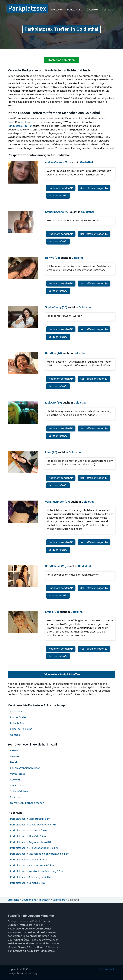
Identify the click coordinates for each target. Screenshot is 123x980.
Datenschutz (108, 970)
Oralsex (15, 757)
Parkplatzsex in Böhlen (27, 883)
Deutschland (75, 10)
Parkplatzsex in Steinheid (29, 860)
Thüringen (45, 900)
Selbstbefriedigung (21, 729)
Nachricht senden (61, 188)
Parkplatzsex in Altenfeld (28, 837)
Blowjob (15, 751)
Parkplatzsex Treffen (20, 126)
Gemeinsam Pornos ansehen (27, 803)
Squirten (15, 797)
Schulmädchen (19, 792)
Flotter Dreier (18, 717)
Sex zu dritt (17, 786)
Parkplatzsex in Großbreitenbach (34, 848)
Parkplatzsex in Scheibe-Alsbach (33, 825)
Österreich (93, 10)
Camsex (15, 735)
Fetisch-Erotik (18, 723)
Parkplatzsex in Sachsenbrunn (32, 866)
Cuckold (15, 780)
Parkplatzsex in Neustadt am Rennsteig (37, 872)
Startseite (57, 10)
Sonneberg (59, 900)
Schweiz (108, 10)
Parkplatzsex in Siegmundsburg (33, 842)
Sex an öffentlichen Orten (25, 768)
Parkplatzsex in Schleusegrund (32, 877)
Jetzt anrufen (58, 196)
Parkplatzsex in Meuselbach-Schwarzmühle (40, 854)
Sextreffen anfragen (94, 188)
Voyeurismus (18, 774)
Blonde (14, 762)
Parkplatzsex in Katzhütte (28, 831)
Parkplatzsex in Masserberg (30, 819)
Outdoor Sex (17, 712)
